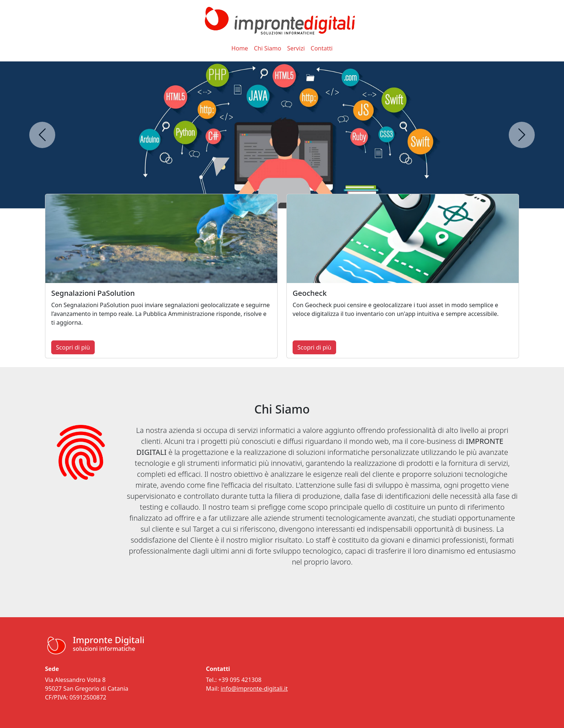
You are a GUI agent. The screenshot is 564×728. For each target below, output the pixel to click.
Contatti (322, 48)
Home (240, 48)
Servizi (296, 48)
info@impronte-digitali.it (254, 689)
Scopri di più (73, 347)
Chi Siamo (268, 48)
